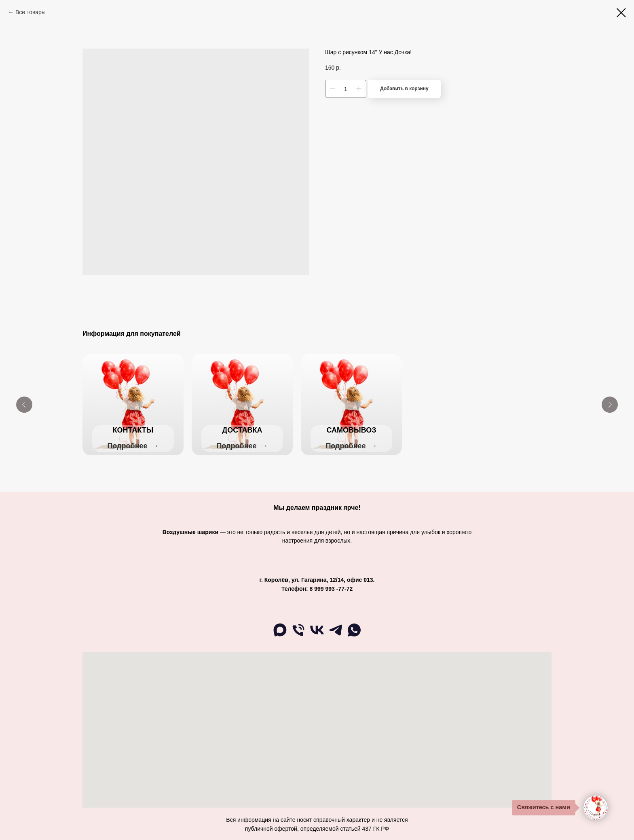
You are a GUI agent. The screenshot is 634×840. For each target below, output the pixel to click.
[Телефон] (298, 636)
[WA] (354, 636)
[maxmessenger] (280, 636)
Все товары (31, 12)
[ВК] (317, 636)
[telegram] (336, 636)
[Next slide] (610, 405)
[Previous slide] (24, 405)
